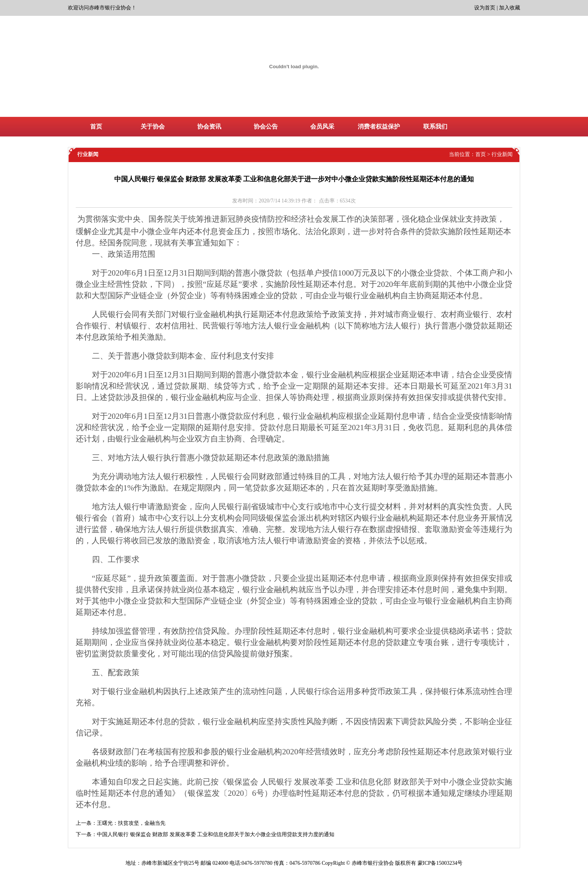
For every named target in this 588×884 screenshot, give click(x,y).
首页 (481, 154)
